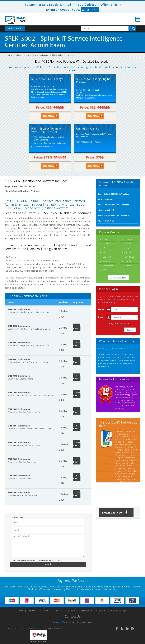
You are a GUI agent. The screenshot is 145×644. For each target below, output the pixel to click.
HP (104, 248)
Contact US (101, 611)
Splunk (18, 55)
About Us (32, 611)
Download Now (115, 513)
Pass (100, 317)
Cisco (105, 239)
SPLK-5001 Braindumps (19, 343)
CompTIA (129, 239)
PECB (105, 270)
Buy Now (76, 327)
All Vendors (57, 611)
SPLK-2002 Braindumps (19, 442)
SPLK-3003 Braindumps (19, 459)
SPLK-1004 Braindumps (19, 426)
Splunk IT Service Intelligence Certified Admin (43, 55)
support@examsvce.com (81, 622)
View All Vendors (118, 278)
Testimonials (86, 611)
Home (9, 55)
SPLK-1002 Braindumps (19, 409)
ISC (104, 252)
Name (101, 309)
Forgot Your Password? (119, 323)
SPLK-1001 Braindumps (19, 476)
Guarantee (72, 611)
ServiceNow (108, 266)
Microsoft (107, 257)
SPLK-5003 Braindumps (19, 309)
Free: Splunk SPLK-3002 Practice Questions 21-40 (114, 207)
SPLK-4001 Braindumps (19, 359)
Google (128, 261)
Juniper (128, 252)
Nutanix (128, 266)
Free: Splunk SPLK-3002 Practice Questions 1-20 (114, 197)
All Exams (44, 611)
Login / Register (15, 28)
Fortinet (128, 244)
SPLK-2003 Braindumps (19, 392)
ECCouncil (107, 244)
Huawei (128, 248)
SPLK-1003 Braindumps (19, 492)
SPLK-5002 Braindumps (19, 326)
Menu (138, 19)
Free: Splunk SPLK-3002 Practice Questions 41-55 (114, 218)
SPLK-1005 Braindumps (19, 376)
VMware (106, 261)
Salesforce (129, 257)
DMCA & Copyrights (119, 611)
